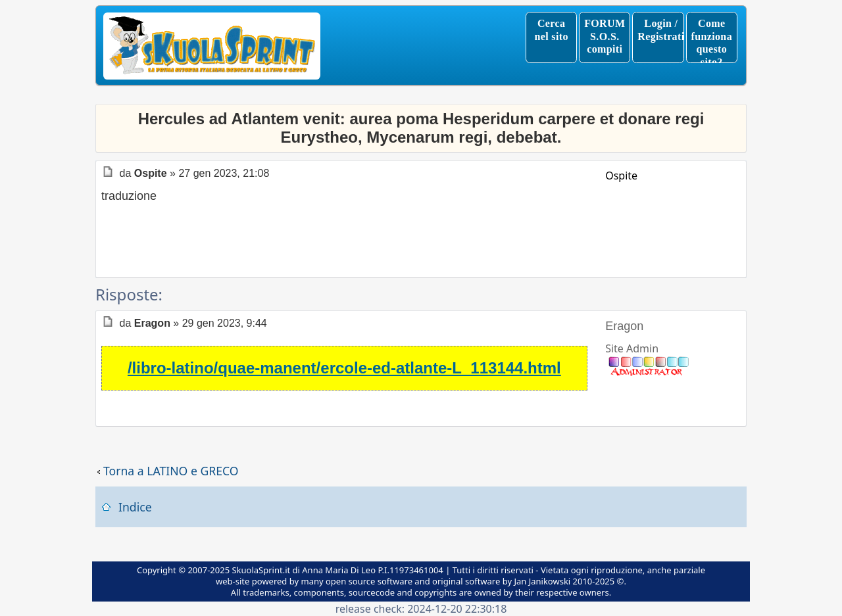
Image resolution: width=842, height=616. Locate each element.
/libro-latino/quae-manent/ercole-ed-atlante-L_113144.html (344, 368)
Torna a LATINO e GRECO (171, 471)
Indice (135, 507)
